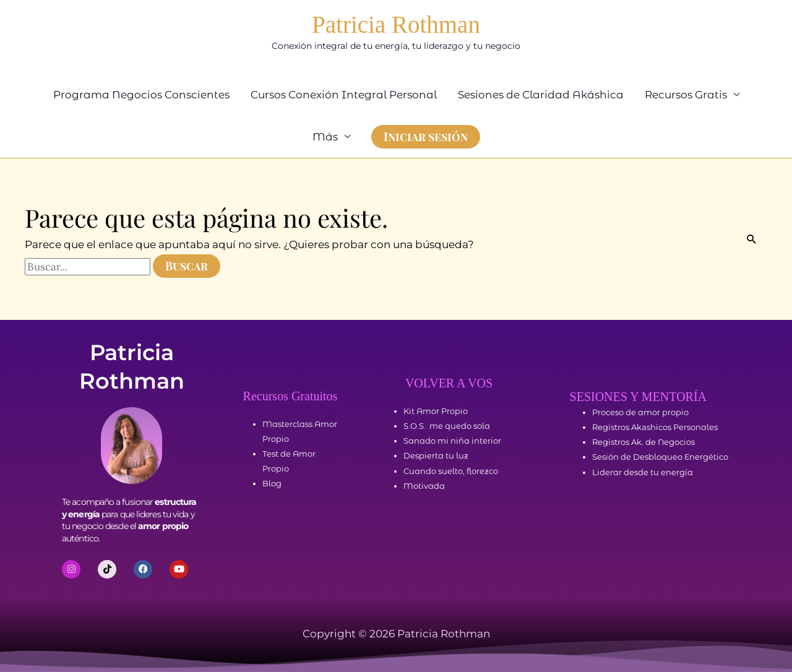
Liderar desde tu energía (643, 472)
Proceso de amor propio (640, 412)
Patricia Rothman (396, 24)
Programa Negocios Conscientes (141, 95)
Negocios (676, 442)
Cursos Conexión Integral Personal (344, 95)
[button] (426, 137)
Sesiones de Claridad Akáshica (541, 95)
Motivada (424, 486)
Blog (272, 483)
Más (325, 137)
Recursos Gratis (686, 95)
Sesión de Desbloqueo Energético (660, 457)
